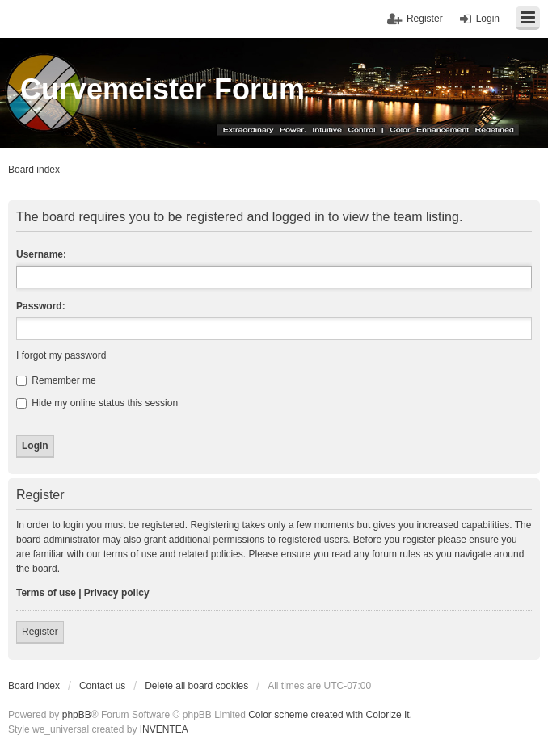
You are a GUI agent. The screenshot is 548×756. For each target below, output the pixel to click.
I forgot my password (61, 355)
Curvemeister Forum (162, 89)
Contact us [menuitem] (102, 686)
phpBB (77, 715)
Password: (41, 306)
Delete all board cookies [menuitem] (196, 686)
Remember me (56, 380)
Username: (41, 254)
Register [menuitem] (425, 19)
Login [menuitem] (488, 19)
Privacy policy (117, 593)
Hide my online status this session (97, 403)
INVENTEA (164, 729)
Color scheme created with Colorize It (329, 715)
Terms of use (46, 593)
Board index (34, 686)
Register (40, 632)
